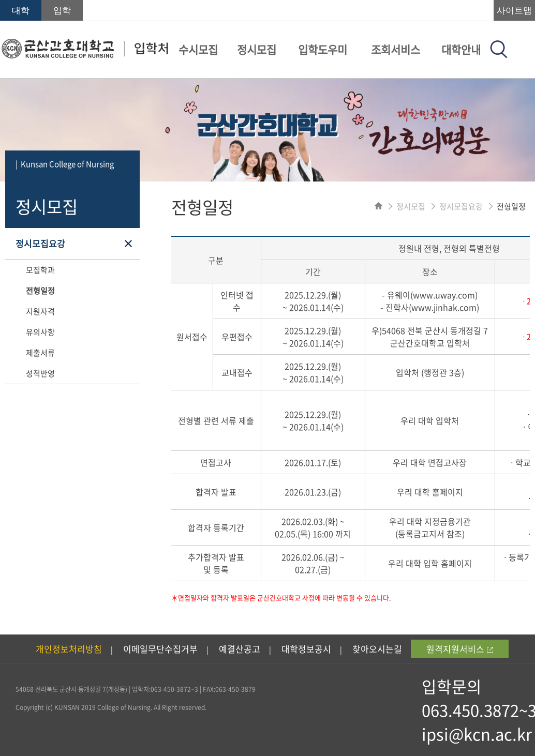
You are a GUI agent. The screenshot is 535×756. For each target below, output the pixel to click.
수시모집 (198, 49)
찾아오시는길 (377, 649)
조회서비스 (396, 49)
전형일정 (40, 291)
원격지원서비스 (460, 649)
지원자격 (40, 311)
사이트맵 (514, 11)
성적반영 (40, 373)
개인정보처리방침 (69, 649)
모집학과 (40, 270)
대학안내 (461, 49)
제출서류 (40, 353)
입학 (62, 11)
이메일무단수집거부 (160, 649)
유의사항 (40, 332)
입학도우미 (323, 49)
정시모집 (257, 49)
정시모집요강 (40, 243)
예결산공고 (240, 649)
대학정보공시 (306, 649)
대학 (21, 11)
